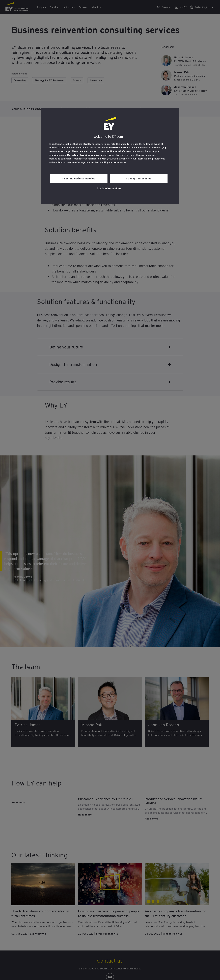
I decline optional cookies (79, 178)
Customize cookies (109, 188)
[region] (110, 156)
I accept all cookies (139, 178)
